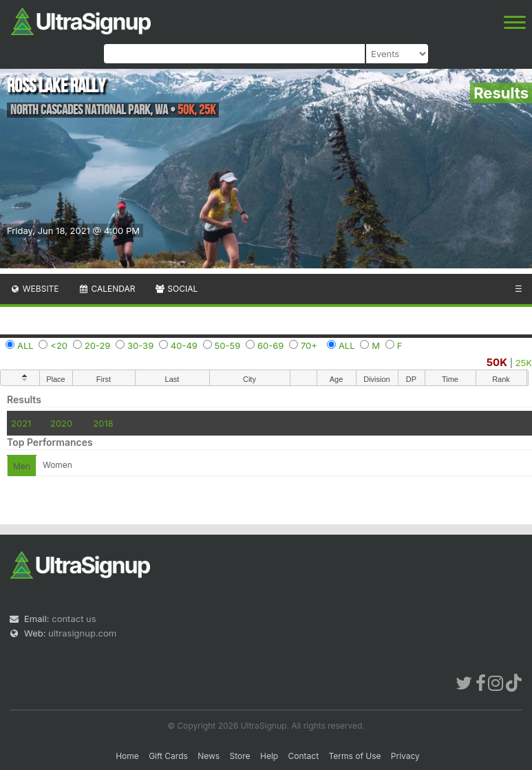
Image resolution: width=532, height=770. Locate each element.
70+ (309, 345)
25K (524, 363)
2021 (21, 423)
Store (240, 756)
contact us (74, 619)
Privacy (405, 756)
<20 (59, 345)
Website (34, 289)
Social (176, 289)
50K (497, 362)
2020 (61, 423)
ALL (25, 345)
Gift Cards (168, 756)
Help (269, 756)
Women (57, 465)
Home (127, 756)
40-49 (184, 345)
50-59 (228, 345)
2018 (103, 423)
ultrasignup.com (82, 633)
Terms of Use (354, 756)
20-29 (98, 345)
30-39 (140, 345)
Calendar (107, 289)
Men (22, 466)
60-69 (270, 345)
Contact (304, 756)
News (209, 756)
